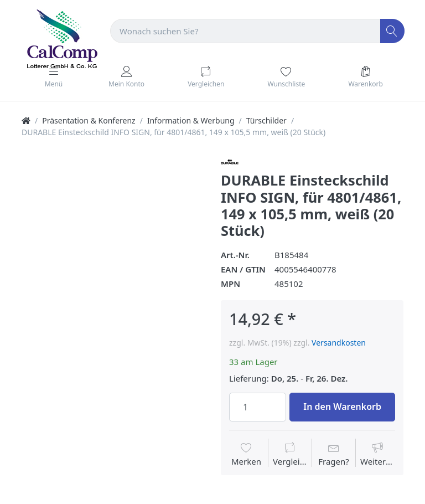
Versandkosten (339, 343)
